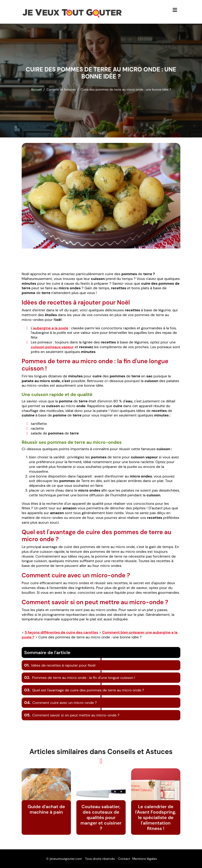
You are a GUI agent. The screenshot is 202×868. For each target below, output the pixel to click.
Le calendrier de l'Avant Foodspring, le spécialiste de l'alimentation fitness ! (156, 817)
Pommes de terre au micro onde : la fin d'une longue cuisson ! (80, 678)
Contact (124, 859)
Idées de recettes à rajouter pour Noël (60, 665)
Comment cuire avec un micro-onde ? (60, 703)
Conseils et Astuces (61, 89)
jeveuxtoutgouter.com (66, 859)
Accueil (36, 89)
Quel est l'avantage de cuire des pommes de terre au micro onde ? (84, 690)
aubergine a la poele (51, 328)
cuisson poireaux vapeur (52, 347)
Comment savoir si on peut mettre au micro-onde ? (72, 715)
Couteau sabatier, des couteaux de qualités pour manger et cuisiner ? (101, 817)
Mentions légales (145, 859)
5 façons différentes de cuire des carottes (61, 632)
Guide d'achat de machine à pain (46, 809)
